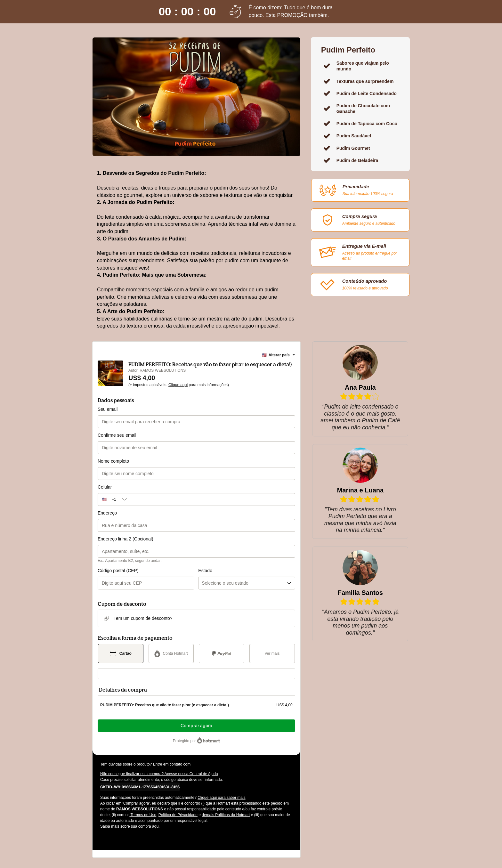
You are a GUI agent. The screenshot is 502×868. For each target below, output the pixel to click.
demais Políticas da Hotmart (226, 815)
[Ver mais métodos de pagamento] (272, 653)
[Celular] (214, 499)
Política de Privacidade (178, 815)
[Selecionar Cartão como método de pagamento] (121, 653)
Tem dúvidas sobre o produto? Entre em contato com (145, 764)
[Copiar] (140, 787)
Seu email (108, 409)
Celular (105, 487)
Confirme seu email (117, 435)
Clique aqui (178, 385)
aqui (156, 826)
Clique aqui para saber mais (221, 798)
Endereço (107, 513)
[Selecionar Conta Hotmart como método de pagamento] (171, 653)
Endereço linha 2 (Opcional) (125, 539)
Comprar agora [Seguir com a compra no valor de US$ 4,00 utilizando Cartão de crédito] (196, 726)
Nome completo (113, 461)
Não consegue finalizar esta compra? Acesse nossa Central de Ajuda (159, 774)
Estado (205, 571)
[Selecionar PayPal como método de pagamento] (222, 653)
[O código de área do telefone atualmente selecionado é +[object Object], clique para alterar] (115, 499)
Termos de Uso (143, 815)
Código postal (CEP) (118, 571)
